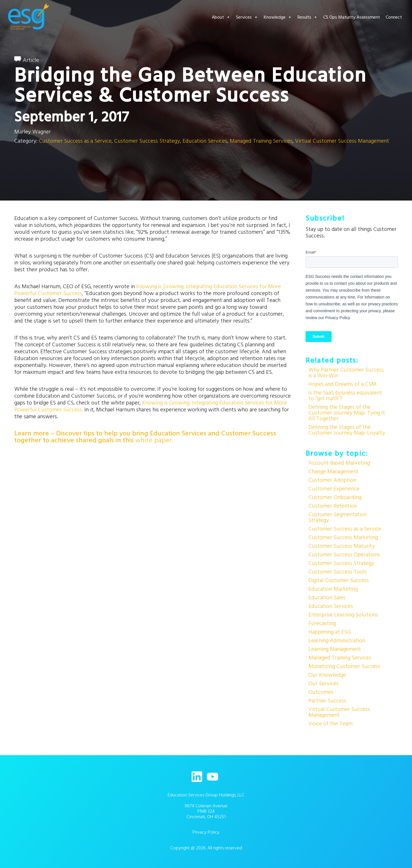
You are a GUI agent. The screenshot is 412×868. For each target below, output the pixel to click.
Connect (394, 17)
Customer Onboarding (335, 497)
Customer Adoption (332, 480)
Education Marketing (333, 589)
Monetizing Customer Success (344, 666)
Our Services (323, 684)
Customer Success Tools (338, 572)
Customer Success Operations (344, 555)
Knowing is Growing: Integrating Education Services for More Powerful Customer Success (148, 290)
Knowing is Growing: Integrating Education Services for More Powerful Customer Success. (151, 406)
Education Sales (327, 598)
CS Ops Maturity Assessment (352, 17)
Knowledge (278, 17)
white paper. (154, 440)
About (221, 17)
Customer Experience (334, 489)
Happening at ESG (330, 632)
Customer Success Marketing (343, 537)
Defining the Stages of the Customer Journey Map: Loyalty (347, 430)
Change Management (333, 472)
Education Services (205, 141)
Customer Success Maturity (342, 546)
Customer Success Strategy (147, 141)
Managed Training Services (261, 141)
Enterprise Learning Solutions (343, 615)
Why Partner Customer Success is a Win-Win (346, 373)
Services (247, 17)
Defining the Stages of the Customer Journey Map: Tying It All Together (347, 413)
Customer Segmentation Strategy (338, 517)
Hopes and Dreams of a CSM (342, 384)
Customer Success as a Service (75, 141)
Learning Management (335, 649)
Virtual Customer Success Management (342, 141)
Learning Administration (337, 641)
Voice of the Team (330, 724)
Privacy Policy (206, 832)
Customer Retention (333, 506)
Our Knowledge (327, 675)
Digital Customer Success (339, 580)
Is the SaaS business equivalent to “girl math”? (345, 396)
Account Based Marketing (339, 463)
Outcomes (321, 692)
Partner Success (327, 701)
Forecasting (322, 623)
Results (308, 17)
